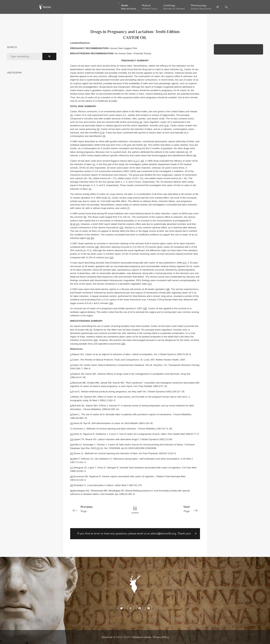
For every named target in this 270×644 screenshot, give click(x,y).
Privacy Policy (161, 637)
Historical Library (142, 637)
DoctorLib (107, 637)
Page (96, 509)
